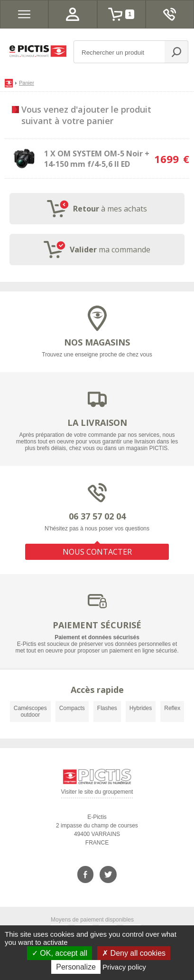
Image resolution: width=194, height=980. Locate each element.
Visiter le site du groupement (97, 793)
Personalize (76, 967)
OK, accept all (60, 953)
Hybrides (141, 708)
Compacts (72, 708)
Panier (27, 83)
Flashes (107, 708)
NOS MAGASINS (97, 342)
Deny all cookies (134, 953)
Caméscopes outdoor (30, 711)
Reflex (172, 708)
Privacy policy (124, 967)
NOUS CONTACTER (97, 552)
